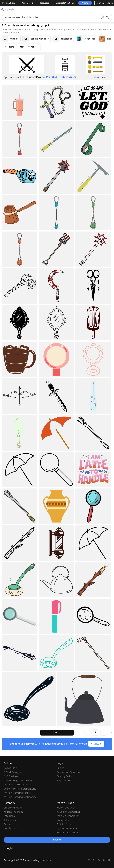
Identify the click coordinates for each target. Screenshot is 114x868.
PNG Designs (11, 776)
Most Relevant (29, 47)
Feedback (9, 828)
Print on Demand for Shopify (20, 797)
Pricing (61, 768)
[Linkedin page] (109, 860)
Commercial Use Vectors (18, 785)
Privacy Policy (65, 776)
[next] (57, 733)
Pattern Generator (68, 833)
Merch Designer (66, 808)
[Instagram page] (89, 860)
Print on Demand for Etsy (18, 793)
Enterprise (9, 816)
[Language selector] (57, 848)
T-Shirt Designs (12, 772)
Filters (9, 47)
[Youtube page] (104, 860)
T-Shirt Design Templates (18, 780)
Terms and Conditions (70, 772)
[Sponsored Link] (27, 65)
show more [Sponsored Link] (101, 77)
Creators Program (14, 808)
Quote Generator (67, 828)
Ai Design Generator (69, 812)
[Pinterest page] (99, 860)
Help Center (64, 780)
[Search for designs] (64, 17)
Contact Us (10, 824)
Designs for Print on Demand (20, 789)
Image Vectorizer (67, 820)
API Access (10, 820)
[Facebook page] (94, 860)
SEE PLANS (96, 744)
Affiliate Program (13, 812)
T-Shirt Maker (64, 824)
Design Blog (10, 768)
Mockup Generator (68, 816)
